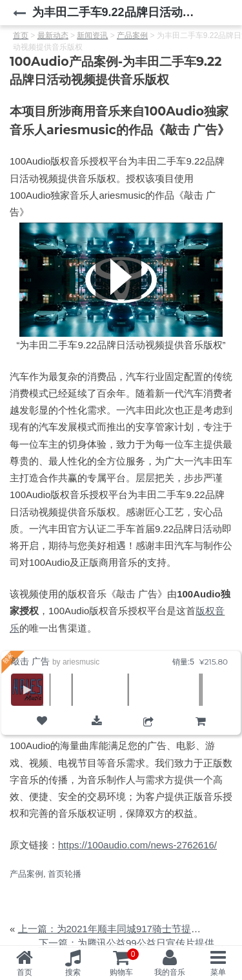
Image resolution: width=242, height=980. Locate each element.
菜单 (218, 972)
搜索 (73, 972)
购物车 (200, 732)
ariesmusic (81, 662)
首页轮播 (65, 874)
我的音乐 (170, 972)
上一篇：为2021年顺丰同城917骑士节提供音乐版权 (129, 929)
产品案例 (26, 874)
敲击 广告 (30, 661)
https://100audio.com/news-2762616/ (137, 845)
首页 (25, 972)
